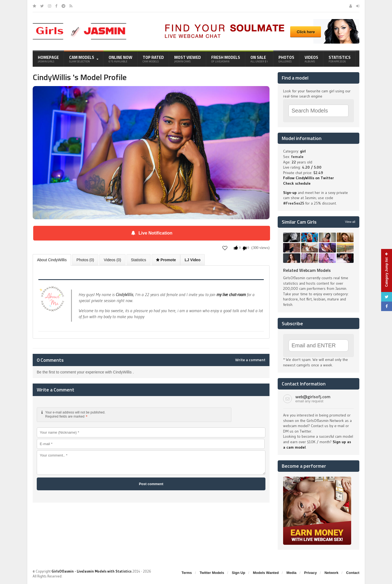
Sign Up (239, 573)
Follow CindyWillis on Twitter (308, 178)
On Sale (259, 59)
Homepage (48, 59)
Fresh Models (226, 59)
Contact (353, 573)
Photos (286, 59)
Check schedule (297, 183)
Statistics (340, 59)
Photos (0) (85, 260)
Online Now (120, 59)
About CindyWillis (52, 260)
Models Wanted (266, 573)
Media (291, 573)
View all (350, 222)
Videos (311, 59)
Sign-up (290, 193)
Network (331, 573)
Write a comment (250, 360)
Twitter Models (212, 573)
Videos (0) (112, 260)
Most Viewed (188, 59)
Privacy (310, 573)
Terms (187, 573)
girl (303, 151)
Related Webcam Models (307, 270)
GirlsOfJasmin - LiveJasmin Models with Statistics (91, 571)
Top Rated (153, 59)
